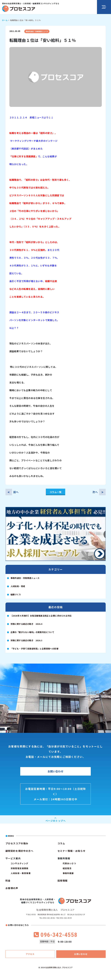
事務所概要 (68, 873)
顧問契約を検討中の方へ (20, 851)
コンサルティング (20, 863)
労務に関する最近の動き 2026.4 (26, 624)
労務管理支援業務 (20, 868)
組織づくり (16, 594)
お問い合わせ (56, 771)
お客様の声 (12, 888)
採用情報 (63, 881)
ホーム (5, 20)
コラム (61, 843)
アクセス (30, 954)
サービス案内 (13, 858)
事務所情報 (64, 858)
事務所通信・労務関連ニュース (37, 31)
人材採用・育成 (18, 586)
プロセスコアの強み (17, 843)
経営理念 (67, 868)
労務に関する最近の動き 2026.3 (26, 640)
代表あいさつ (69, 863)
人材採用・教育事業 (21, 873)
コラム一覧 (55, 492)
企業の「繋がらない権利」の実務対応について (32, 632)
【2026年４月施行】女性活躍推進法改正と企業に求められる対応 (41, 616)
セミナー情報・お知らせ (72, 851)
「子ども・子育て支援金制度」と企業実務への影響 (35, 649)
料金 (8, 881)
